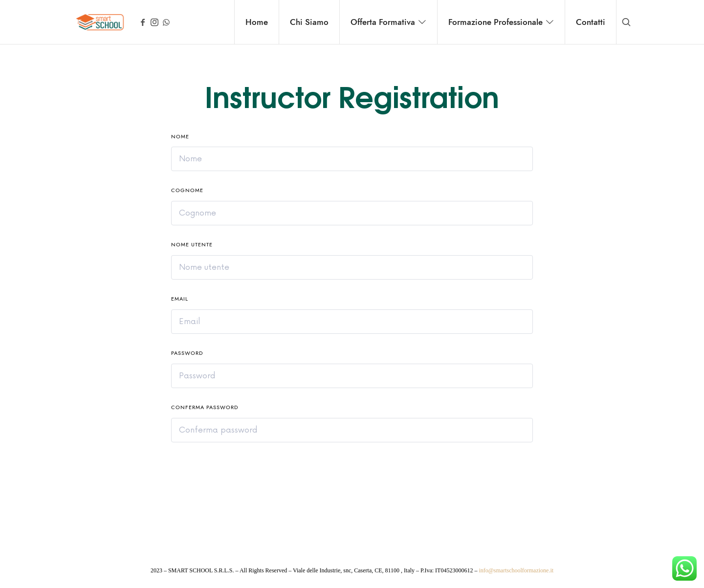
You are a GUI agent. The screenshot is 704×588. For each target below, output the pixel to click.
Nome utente (192, 245)
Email (180, 299)
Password (187, 353)
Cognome (187, 190)
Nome (180, 137)
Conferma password (205, 407)
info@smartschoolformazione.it (516, 570)
